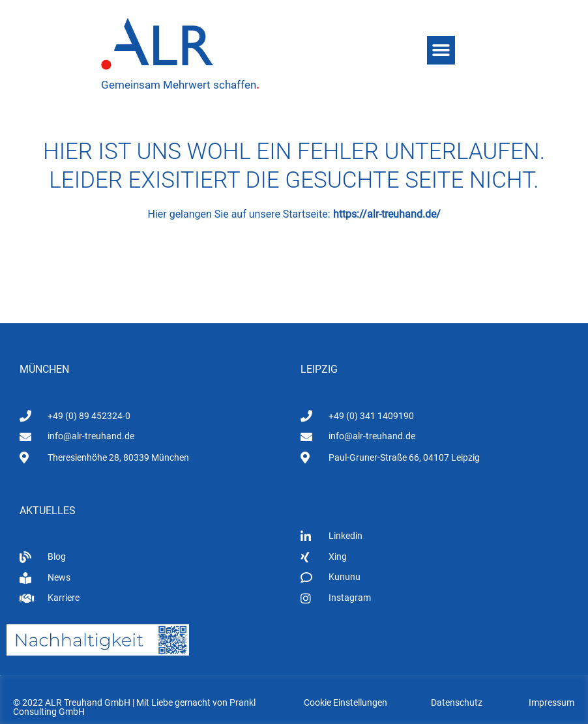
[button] (441, 50)
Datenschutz (457, 702)
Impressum (551, 702)
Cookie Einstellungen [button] (345, 702)
